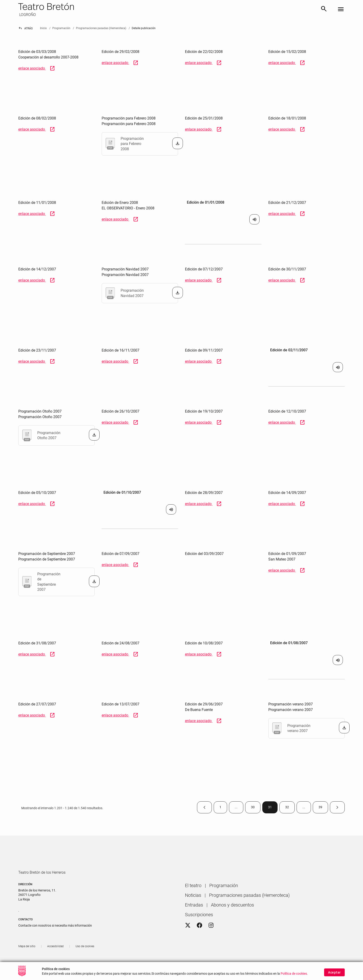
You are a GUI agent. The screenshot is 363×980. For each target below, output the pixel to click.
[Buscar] (324, 10)
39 (323, 808)
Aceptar (334, 975)
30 (256, 808)
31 (273, 808)
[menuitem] (193, 899)
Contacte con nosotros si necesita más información (55, 939)
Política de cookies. (294, 976)
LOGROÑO (27, 15)
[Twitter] (188, 939)
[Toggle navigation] (341, 10)
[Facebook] (200, 939)
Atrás (25, 28)
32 (290, 808)
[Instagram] (211, 939)
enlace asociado (37, 68)
